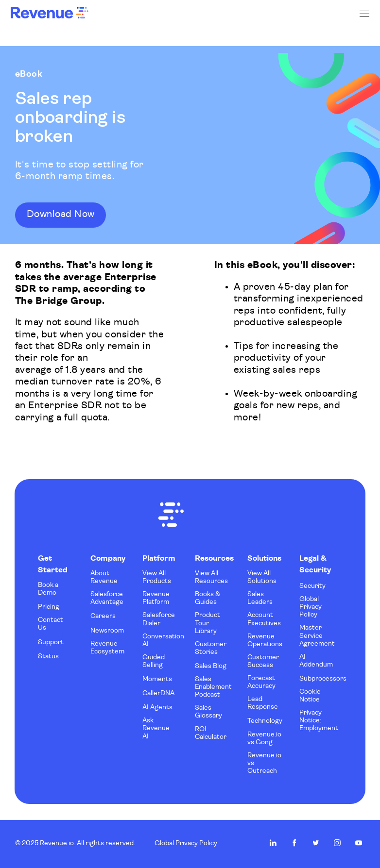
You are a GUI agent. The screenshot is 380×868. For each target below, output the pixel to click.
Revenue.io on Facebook (294, 843)
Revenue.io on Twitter (316, 843)
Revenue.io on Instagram (337, 843)
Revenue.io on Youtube (359, 843)
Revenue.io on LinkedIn (273, 843)
